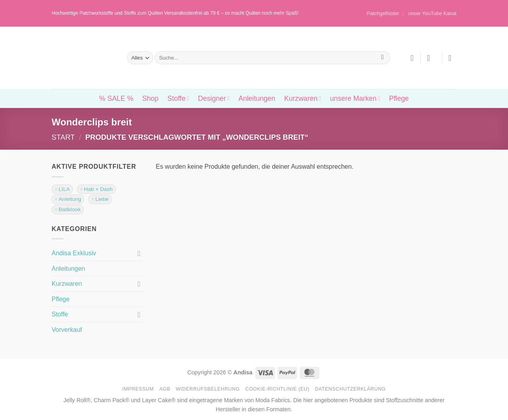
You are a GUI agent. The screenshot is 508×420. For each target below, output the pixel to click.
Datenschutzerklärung (350, 389)
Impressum (138, 389)
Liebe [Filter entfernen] (102, 199)
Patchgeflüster (383, 13)
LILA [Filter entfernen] (64, 189)
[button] (431, 58)
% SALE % (116, 98)
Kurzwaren (303, 98)
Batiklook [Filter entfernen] (70, 209)
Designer (214, 98)
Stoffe (178, 98)
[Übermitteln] (382, 58)
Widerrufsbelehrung (208, 389)
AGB (165, 389)
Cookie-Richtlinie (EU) (277, 389)
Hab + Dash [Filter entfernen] (98, 189)
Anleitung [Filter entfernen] (70, 199)
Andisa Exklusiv (74, 253)
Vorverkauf (67, 330)
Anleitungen (257, 98)
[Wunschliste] (412, 58)
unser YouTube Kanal (432, 13)
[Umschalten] (139, 253)
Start (63, 137)
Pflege (399, 98)
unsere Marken (355, 98)
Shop (150, 98)
